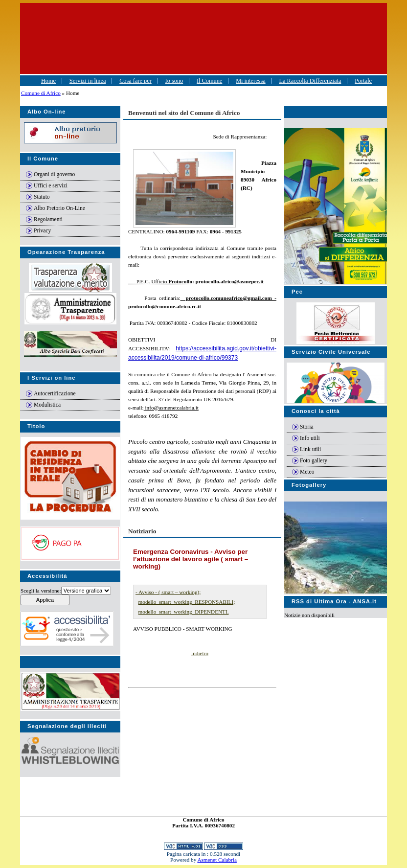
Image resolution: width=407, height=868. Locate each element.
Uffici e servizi (51, 185)
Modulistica (47, 405)
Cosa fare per (136, 81)
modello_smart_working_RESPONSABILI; (187, 602)
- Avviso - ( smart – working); (168, 592)
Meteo (307, 472)
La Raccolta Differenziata (310, 81)
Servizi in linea (88, 81)
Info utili (310, 438)
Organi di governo (54, 174)
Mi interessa (251, 81)
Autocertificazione (55, 393)
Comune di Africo (41, 93)
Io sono (174, 81)
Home (48, 81)
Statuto (42, 197)
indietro (200, 653)
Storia (307, 427)
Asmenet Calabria (217, 860)
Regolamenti (48, 219)
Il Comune (209, 81)
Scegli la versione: (41, 591)
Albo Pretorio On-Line (59, 208)
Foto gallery (314, 460)
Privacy (42, 230)
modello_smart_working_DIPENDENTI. (184, 612)
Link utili (310, 449)
